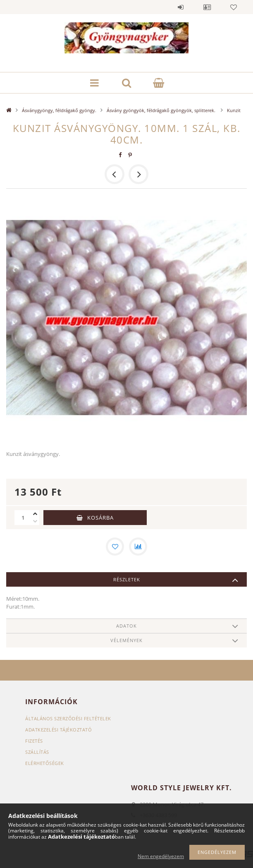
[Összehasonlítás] (138, 547)
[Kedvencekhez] (115, 547)
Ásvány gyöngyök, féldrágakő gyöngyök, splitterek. (162, 110)
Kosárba (100, 518)
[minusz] (35, 521)
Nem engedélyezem (161, 856)
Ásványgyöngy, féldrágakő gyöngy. (59, 110)
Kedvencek (234, 7)
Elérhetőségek (45, 763)
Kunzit (234, 110)
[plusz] (35, 514)
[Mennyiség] (23, 518)
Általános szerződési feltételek (68, 718)
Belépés (181, 7)
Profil (207, 7)
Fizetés (34, 741)
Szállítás (37, 752)
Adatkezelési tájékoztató (58, 730)
